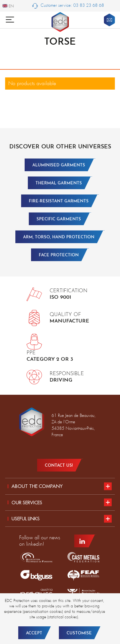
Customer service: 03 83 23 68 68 (68, 6)
